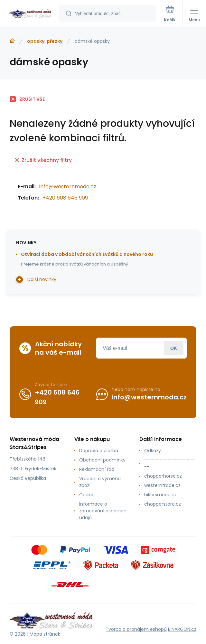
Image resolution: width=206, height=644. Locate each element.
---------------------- (170, 463)
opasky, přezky (45, 41)
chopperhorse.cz (163, 476)
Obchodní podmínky (102, 460)
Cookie (87, 495)
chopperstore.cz (163, 504)
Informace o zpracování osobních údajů (103, 511)
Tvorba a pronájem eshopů (136, 629)
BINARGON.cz (182, 629)
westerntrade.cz (162, 485)
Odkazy (153, 451)
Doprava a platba (99, 451)
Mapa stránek (45, 634)
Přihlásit (174, 348)
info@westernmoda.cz (68, 187)
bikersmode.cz (160, 495)
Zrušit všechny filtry (43, 160)
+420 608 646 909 (65, 198)
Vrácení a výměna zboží (100, 482)
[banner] (30, 14)
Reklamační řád (97, 469)
